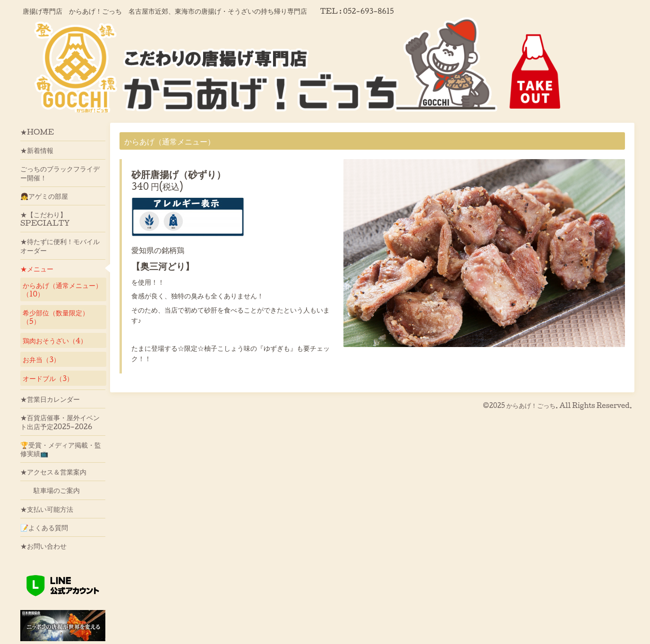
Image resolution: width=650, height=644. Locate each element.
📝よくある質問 (44, 527)
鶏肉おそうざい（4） (55, 340)
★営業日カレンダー (50, 399)
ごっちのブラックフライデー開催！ (60, 173)
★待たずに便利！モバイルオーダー (60, 246)
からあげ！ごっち (531, 405)
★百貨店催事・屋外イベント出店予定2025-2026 (60, 422)
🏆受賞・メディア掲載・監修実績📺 (61, 449)
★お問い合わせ (43, 546)
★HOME (37, 132)
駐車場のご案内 (50, 490)
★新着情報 (37, 150)
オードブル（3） (48, 378)
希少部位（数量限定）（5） (56, 317)
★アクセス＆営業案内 (53, 472)
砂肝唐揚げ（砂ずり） (179, 174)
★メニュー (37, 269)
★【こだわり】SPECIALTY (45, 219)
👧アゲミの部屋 (44, 196)
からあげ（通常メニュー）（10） (62, 289)
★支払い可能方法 (47, 509)
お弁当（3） (41, 359)
